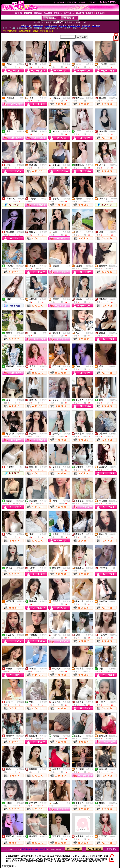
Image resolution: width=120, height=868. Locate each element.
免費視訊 (20, 64)
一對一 (21, 199)
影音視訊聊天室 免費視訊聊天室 (34, 849)
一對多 (21, 98)
